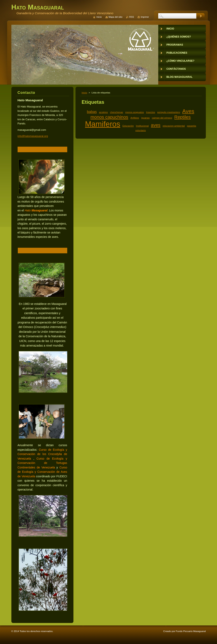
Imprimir (145, 17)
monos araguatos (134, 112)
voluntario (141, 130)
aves (156, 125)
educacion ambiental (174, 126)
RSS (132, 17)
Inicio (85, 93)
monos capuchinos (109, 117)
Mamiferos (103, 124)
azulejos (103, 112)
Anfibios (135, 118)
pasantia (192, 126)
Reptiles (183, 117)
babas (92, 112)
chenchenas (117, 112)
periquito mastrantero (169, 112)
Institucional (142, 126)
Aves (188, 111)
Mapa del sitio (116, 17)
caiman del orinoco (162, 118)
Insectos (150, 112)
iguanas (146, 118)
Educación (128, 126)
